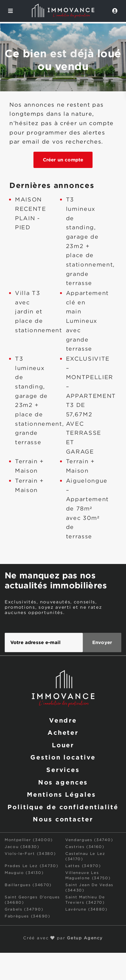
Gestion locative (63, 757)
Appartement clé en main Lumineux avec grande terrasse (87, 321)
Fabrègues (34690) (28, 916)
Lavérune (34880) (86, 909)
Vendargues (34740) (89, 840)
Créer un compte (63, 160)
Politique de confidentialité (63, 807)
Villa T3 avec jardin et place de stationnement (39, 312)
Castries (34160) (85, 847)
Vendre (63, 720)
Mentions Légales (61, 794)
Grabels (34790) (24, 909)
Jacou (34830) (22, 847)
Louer (63, 745)
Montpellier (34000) (29, 840)
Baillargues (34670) (28, 885)
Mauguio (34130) (24, 873)
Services (63, 769)
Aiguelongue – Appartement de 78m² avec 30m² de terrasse (87, 509)
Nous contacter (63, 819)
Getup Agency (85, 938)
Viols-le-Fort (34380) (30, 854)
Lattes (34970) (83, 866)
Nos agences (63, 782)
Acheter (63, 732)
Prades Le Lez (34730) (31, 866)
